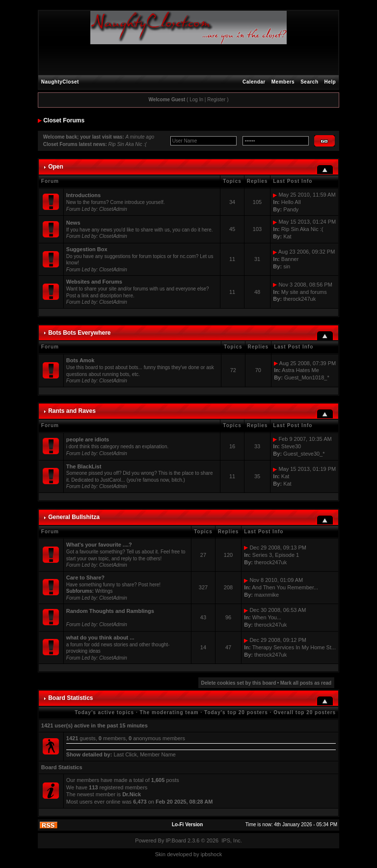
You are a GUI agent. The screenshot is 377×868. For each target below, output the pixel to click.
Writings (104, 591)
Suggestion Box (87, 249)
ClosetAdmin (113, 209)
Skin (160, 854)
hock (216, 854)
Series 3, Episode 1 (276, 555)
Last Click (125, 754)
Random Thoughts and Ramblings (110, 611)
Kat (287, 236)
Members (283, 82)
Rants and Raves (72, 411)
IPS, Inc (231, 840)
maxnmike (267, 595)
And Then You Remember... (285, 587)
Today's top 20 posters (236, 712)
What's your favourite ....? (99, 545)
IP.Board (176, 840)
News (73, 223)
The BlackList (84, 466)
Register (216, 100)
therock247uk (299, 299)
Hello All (291, 202)
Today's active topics (104, 712)
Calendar (254, 82)
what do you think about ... (100, 637)
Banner (290, 259)
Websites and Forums (94, 282)
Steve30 (291, 446)
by (196, 854)
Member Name (158, 754)
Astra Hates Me (300, 370)
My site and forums (304, 292)
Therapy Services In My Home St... (294, 647)
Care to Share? (85, 578)
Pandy (291, 209)
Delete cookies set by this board (239, 683)
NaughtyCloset (60, 82)
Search (309, 82)
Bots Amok (81, 360)
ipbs (206, 854)
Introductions (83, 195)
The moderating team (169, 712)
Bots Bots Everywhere (79, 333)
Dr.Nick (132, 794)
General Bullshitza (74, 517)
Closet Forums (64, 120)
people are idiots (88, 439)
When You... (267, 617)
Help (330, 82)
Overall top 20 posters (305, 712)
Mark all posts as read (306, 683)
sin (287, 266)
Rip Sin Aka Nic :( (128, 144)
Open (56, 167)
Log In (196, 100)
